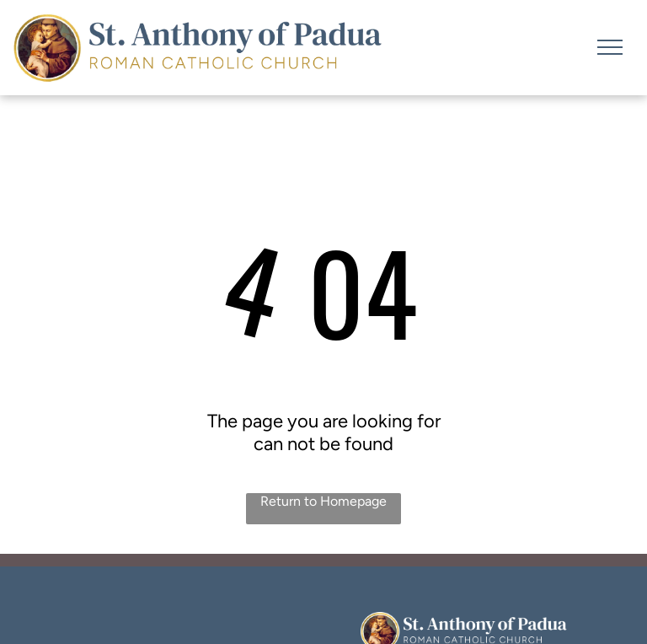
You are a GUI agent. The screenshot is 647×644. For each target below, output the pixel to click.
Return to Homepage (323, 501)
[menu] (610, 47)
